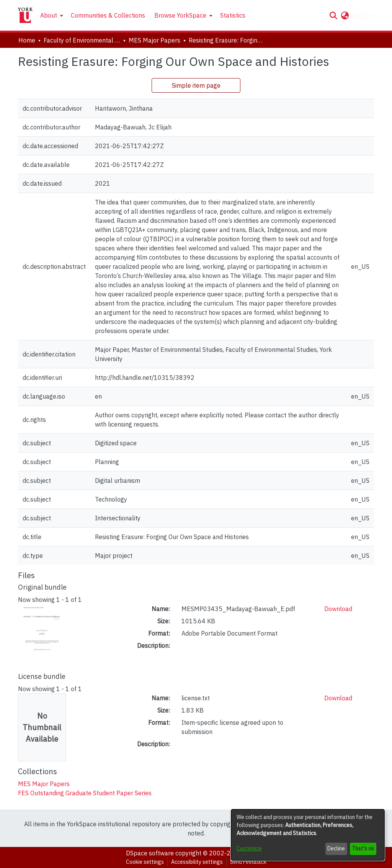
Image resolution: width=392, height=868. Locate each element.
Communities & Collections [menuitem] (108, 15)
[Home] (25, 15)
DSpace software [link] (150, 853)
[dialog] (308, 835)
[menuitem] (51, 15)
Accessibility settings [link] (197, 862)
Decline (336, 848)
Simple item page (196, 85)
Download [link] (338, 609)
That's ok (363, 848)
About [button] (49, 15)
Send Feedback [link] (248, 862)
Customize (249, 848)
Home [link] (27, 40)
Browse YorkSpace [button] (180, 15)
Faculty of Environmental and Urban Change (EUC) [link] (82, 40)
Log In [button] (361, 15)
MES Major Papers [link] (154, 40)
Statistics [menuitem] (233, 15)
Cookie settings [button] (145, 862)
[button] (333, 15)
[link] (44, 784)
